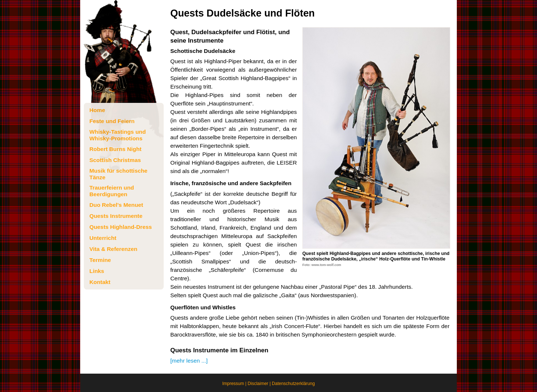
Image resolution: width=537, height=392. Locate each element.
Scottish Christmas (115, 160)
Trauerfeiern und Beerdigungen (112, 191)
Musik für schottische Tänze (118, 174)
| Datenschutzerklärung (291, 384)
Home (97, 110)
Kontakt (100, 282)
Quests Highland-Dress (121, 227)
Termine (100, 260)
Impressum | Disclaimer (245, 384)
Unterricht (103, 238)
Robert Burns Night (115, 149)
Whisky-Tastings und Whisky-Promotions (118, 135)
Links (97, 271)
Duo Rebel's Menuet (116, 205)
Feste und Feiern (112, 121)
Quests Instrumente (116, 216)
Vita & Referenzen (113, 249)
